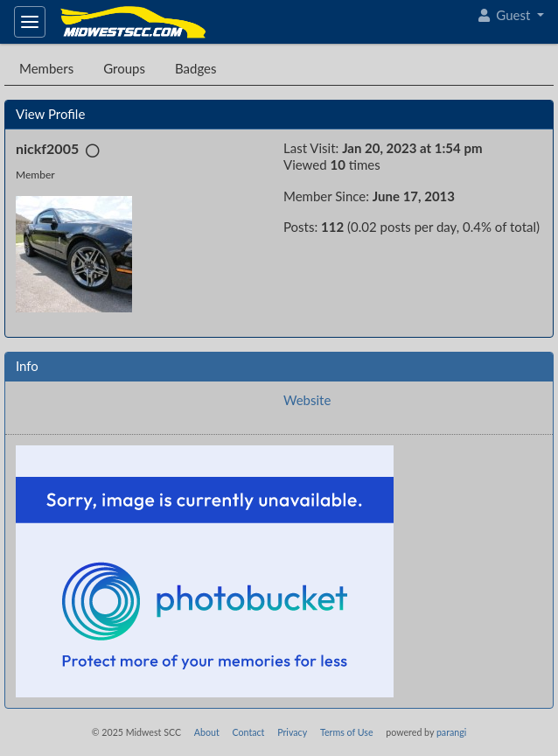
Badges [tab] (196, 68)
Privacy (292, 732)
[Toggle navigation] (30, 22)
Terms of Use (347, 732)
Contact (248, 732)
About (207, 732)
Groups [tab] (124, 68)
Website (307, 400)
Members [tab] (46, 68)
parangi (451, 732)
